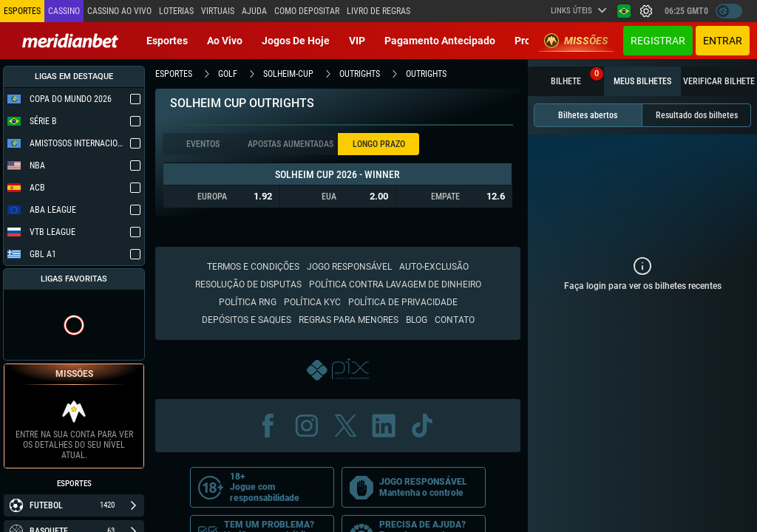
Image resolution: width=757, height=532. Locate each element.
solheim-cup (288, 74)
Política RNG (248, 302)
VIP (357, 41)
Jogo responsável (349, 267)
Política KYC (312, 302)
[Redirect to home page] (70, 41)
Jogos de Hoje (296, 41)
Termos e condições (253, 267)
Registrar (658, 41)
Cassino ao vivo (119, 11)
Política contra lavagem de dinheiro (395, 284)
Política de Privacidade (403, 302)
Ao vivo (225, 41)
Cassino (64, 11)
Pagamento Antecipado (440, 41)
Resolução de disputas (248, 284)
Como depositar (307, 11)
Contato (455, 320)
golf (228, 74)
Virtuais (218, 11)
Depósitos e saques (247, 320)
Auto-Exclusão (434, 267)
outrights (360, 74)
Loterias (176, 11)
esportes (174, 74)
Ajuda (254, 11)
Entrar (723, 41)
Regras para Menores (349, 320)
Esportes (167, 41)
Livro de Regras (378, 11)
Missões (576, 41)
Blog (417, 320)
